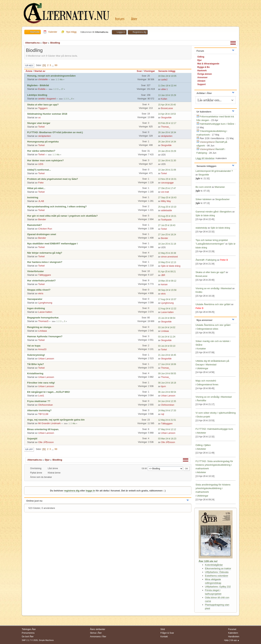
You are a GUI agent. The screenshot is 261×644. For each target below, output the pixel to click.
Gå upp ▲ (235, 640)
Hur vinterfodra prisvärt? (41, 281)
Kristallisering (35, 373)
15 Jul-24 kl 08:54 (167, 318)
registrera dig (72, 491)
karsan (164, 284)
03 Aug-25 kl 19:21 (167, 216)
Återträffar (201, 401)
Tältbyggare (45, 275)
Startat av (40, 71)
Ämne (29, 71)
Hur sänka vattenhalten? (41, 151)
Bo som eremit (203, 187)
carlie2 (164, 80)
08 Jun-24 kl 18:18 (167, 383)
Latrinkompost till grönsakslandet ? (214, 171)
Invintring (33, 197)
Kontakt (164, 637)
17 (62, 89)
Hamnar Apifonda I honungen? (45, 336)
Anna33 (42, 349)
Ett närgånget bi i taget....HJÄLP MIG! (49, 392)
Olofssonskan (46, 405)
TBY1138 (43, 414)
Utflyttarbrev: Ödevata (217, 572)
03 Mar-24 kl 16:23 (167, 439)
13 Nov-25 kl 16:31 (167, 179)
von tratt (165, 192)
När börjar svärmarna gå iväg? (45, 253)
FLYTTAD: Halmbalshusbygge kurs (214, 429)
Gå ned (29, 65)
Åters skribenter (98, 629)
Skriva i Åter (96, 633)
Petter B (224, 260)
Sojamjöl (32, 439)
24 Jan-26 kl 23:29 (167, 151)
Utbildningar (202, 368)
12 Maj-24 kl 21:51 (167, 420)
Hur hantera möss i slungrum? (45, 262)
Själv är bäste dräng (171, 266)
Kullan (164, 99)
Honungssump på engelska (43, 142)
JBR (163, 275)
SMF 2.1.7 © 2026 (30, 640)
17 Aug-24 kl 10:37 (167, 299)
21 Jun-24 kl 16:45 (167, 355)
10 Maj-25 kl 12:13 (167, 262)
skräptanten (45, 136)
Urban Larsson (46, 359)
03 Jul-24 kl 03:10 (167, 346)
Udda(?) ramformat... (39, 170)
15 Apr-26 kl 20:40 (167, 105)
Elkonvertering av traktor (218, 568)
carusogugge (167, 183)
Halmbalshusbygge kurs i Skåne (217, 124)
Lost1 (41, 396)
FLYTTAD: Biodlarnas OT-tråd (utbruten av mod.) (55, 132)
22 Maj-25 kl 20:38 (167, 253)
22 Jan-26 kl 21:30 (167, 161)
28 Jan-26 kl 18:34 (167, 132)
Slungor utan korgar (39, 123)
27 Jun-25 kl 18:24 (167, 235)
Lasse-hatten (45, 312)
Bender (42, 219)
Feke (41, 183)
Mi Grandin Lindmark (49, 423)
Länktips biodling (37, 95)
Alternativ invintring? (39, 410)
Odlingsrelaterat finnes (208, 385)
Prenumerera (28, 633)
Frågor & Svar (167, 633)
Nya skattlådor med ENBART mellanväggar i (52, 244)
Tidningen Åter (29, 629)
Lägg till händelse (205, 158)
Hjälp (226, 640)
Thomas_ (165, 127)
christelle (43, 79)
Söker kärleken (204, 199)
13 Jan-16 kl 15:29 (167, 95)
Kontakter (201, 349)
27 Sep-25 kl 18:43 (167, 198)
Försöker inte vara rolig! (41, 383)
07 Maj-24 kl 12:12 (167, 429)
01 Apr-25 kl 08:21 (167, 272)
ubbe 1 (164, 89)
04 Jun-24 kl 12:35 (167, 401)
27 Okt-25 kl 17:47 (167, 188)
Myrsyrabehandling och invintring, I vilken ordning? (57, 207)
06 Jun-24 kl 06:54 (167, 392)
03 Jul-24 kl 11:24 (167, 337)
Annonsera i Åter (98, 637)
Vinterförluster (36, 271)
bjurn (164, 386)
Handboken (234, 637)
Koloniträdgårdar (214, 565)
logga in (90, 491)
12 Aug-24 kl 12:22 (167, 309)
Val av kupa (34, 346)
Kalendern (233, 633)
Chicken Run (45, 229)
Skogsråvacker (222, 199)
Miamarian (220, 187)
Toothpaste (166, 220)
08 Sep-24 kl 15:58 (167, 290)
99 (56, 65)
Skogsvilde (166, 118)
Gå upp (29, 449)
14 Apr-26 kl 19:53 (167, 114)
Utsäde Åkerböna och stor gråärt (213, 304)
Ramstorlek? (35, 225)
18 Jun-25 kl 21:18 (167, 244)
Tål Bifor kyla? (36, 364)
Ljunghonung (45, 303)
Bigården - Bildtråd (38, 85)
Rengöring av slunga (39, 327)
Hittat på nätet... (36, 188)
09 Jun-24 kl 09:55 (167, 374)
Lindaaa (43, 331)
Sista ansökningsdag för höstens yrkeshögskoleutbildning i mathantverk (213, 488)
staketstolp (201, 228)
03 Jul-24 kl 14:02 (167, 327)
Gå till (144, 468)
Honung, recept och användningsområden (51, 76)
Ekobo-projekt (203, 417)
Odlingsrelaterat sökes (207, 329)
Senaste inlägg (168, 71)
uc (40, 117)
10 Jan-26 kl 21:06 (167, 170)
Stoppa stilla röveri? (39, 290)
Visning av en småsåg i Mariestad (214, 288)
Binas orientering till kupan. (43, 429)
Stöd (163, 629)
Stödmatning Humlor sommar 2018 (47, 114)
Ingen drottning (36, 308)
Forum (120, 19)
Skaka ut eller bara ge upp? (43, 105)
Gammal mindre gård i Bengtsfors (214, 212)
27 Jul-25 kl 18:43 (167, 225)
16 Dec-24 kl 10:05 (167, 76)
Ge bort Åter (28, 637)
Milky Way (166, 201)
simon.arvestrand (169, 257)
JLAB (41, 201)
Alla (61, 80)
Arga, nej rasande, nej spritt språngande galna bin (56, 420)
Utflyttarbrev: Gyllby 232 (218, 587)
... (53, 65)
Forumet (232, 629)
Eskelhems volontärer (217, 576)
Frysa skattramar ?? (39, 401)
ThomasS (43, 321)
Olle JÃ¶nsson (46, 442)
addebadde (167, 210)
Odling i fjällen (203, 445)
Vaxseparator (35, 299)
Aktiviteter (201, 433)
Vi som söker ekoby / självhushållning (216, 413)
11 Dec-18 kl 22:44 (167, 86)
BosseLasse (167, 108)
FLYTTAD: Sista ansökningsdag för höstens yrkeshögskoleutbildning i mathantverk (214, 465)
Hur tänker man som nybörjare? (45, 160)
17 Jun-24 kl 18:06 (167, 364)
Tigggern (43, 108)
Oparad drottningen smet (42, 234)
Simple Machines (46, 640)
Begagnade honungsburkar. (43, 318)
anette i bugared (47, 99)
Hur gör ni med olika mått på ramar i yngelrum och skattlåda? (62, 216)
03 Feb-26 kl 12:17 (167, 123)
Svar (139, 71)
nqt (163, 414)
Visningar (149, 71)
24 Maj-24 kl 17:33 (167, 411)
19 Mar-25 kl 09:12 (167, 281)
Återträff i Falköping (206, 260)
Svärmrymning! (36, 355)
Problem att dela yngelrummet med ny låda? (53, 179)
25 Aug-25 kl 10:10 (167, 207)
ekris (41, 293)
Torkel (42, 127)
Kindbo (199, 292)
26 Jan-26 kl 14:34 (167, 142)
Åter (134, 19)
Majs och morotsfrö (206, 381)
